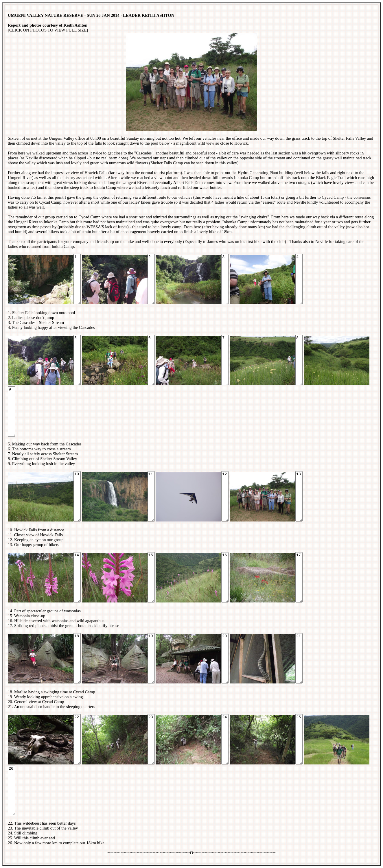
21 (299, 658)
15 (151, 577)
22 (77, 739)
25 (299, 739)
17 (299, 577)
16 (225, 577)
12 (225, 496)
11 (151, 496)
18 (77, 658)
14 (77, 577)
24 (225, 739)
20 (225, 658)
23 (151, 739)
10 (77, 496)
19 (151, 658)
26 (11, 791)
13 (299, 496)
